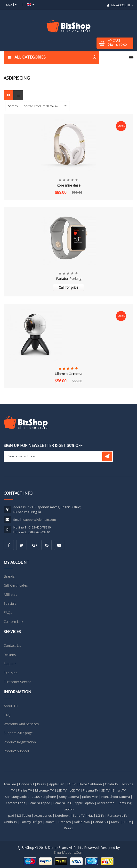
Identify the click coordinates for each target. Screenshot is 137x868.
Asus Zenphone (44, 797)
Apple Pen (57, 784)
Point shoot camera (116, 797)
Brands (9, 576)
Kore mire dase (68, 185)
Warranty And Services (21, 724)
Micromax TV (44, 790)
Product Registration (20, 742)
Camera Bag (62, 803)
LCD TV (75, 790)
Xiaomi (50, 822)
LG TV (72, 784)
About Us (11, 706)
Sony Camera (69, 797)
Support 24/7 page (18, 733)
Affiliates (10, 594)
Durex (42, 784)
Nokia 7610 (82, 822)
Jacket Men (90, 797)
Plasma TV (91, 790)
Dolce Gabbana (90, 784)
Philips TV (25, 790)
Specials (10, 603)
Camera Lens (16, 803)
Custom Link (13, 622)
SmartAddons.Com (69, 852)
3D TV (105, 790)
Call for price (68, 287)
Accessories (43, 815)
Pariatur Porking (69, 279)
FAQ (7, 715)
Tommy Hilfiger (31, 822)
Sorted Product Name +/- (41, 106)
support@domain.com (40, 520)
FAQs (8, 613)
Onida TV (112, 784)
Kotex (115, 822)
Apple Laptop (84, 803)
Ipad (11, 815)
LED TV (62, 790)
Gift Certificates (16, 585)
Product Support (16, 751)
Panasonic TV (117, 815)
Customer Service (17, 682)
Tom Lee (10, 784)
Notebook (62, 815)
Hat (90, 815)
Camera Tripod (39, 803)
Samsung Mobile (17, 797)
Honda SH (27, 784)
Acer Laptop (106, 803)
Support (10, 664)
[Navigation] (131, 58)
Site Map (11, 673)
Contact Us (12, 645)
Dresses (65, 822)
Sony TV (79, 815)
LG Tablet (24, 815)
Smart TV (119, 790)
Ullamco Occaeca (68, 374)
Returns (10, 655)
